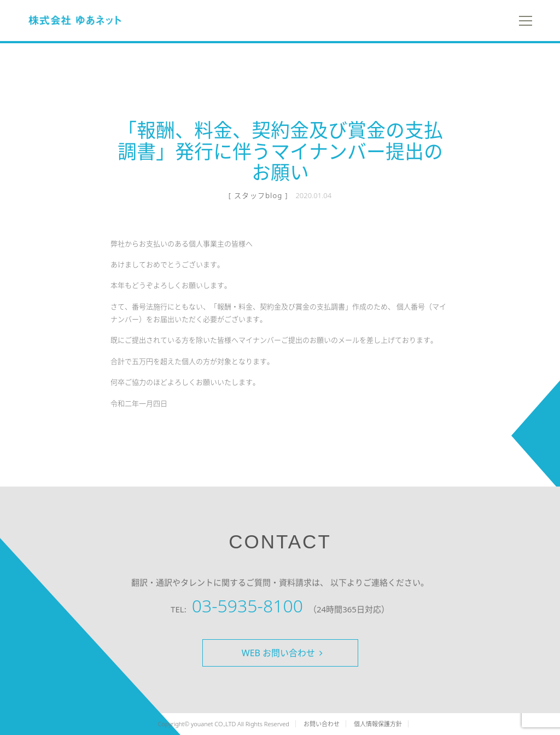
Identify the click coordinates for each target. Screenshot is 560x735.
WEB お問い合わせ (282, 653)
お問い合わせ (322, 724)
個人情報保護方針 (378, 724)
